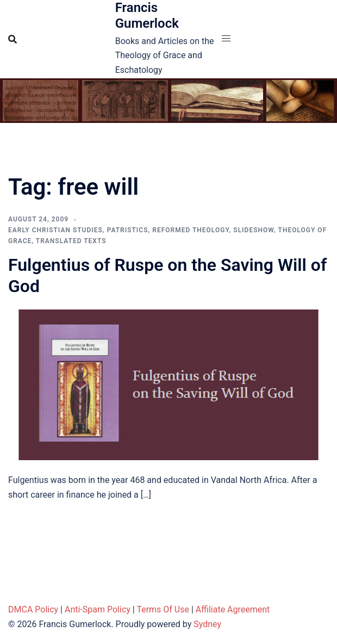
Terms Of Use (163, 609)
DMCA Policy (33, 609)
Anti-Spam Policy (98, 609)
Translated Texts (71, 241)
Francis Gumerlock (147, 16)
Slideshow (254, 230)
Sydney (207, 624)
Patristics (128, 230)
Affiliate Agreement (233, 609)
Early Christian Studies (55, 230)
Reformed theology (191, 230)
